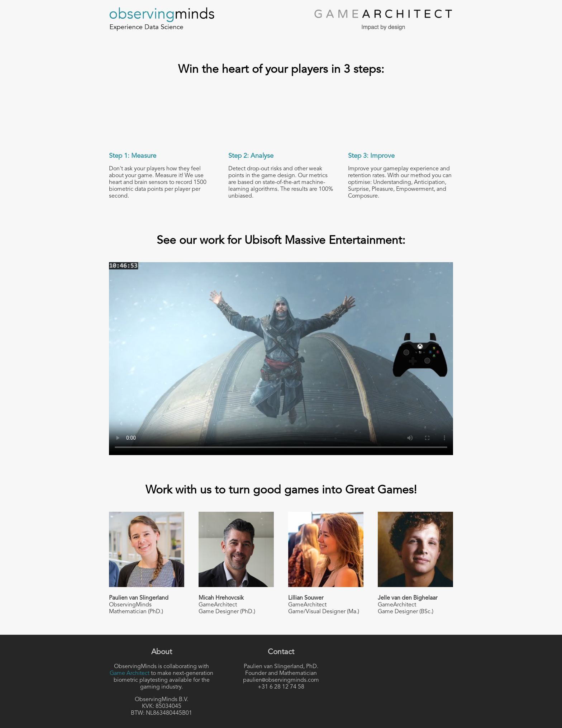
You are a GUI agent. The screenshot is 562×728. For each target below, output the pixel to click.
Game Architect (130, 673)
